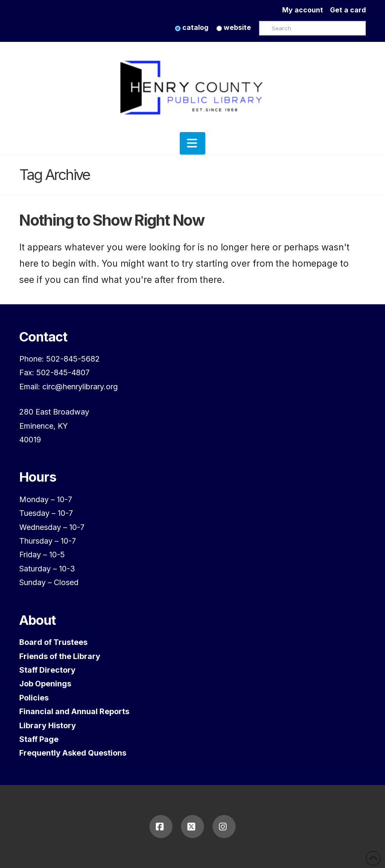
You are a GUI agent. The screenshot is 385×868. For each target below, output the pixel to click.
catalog (192, 27)
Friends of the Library (60, 656)
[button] (192, 143)
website (234, 27)
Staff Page (39, 739)
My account (306, 10)
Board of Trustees (53, 642)
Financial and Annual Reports (74, 711)
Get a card (348, 10)
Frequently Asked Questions (73, 753)
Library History (48, 725)
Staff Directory (47, 670)
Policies (34, 698)
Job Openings (45, 684)
